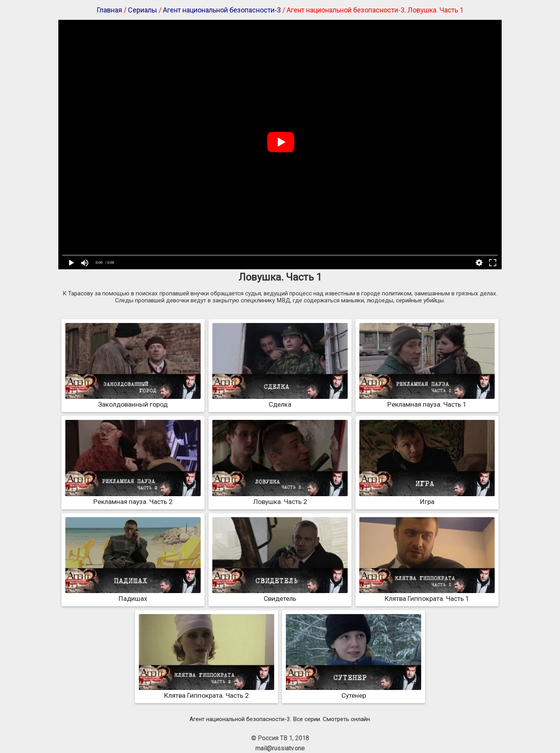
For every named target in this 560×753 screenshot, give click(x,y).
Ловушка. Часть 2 (280, 498)
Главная (109, 10)
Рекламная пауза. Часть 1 (427, 400)
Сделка (280, 400)
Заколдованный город (133, 400)
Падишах (133, 595)
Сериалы (143, 10)
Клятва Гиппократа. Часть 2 (206, 692)
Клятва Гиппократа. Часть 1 (427, 595)
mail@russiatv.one (280, 748)
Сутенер (353, 692)
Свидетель (280, 595)
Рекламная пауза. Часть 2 (133, 498)
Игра (427, 498)
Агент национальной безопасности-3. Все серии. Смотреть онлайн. (280, 719)
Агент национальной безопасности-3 (222, 10)
